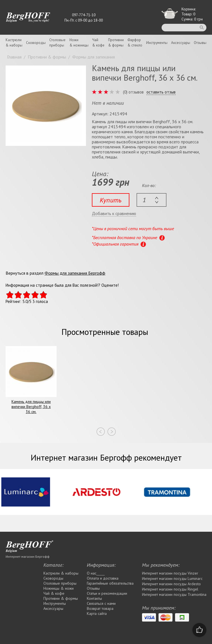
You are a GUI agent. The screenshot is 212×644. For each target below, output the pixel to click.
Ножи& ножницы (79, 43)
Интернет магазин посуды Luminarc (172, 578)
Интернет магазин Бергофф (28, 556)
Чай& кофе (98, 43)
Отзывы (200, 43)
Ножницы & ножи (59, 588)
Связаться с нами (101, 603)
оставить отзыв (161, 92)
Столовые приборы (60, 583)
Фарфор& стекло (135, 43)
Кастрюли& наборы (14, 43)
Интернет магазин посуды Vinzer (170, 573)
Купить (111, 200)
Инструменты (157, 43)
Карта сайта (97, 613)
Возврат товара (100, 608)
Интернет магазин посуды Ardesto (171, 584)
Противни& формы (116, 43)
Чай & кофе (54, 593)
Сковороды (36, 43)
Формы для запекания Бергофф (75, 273)
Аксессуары (181, 43)
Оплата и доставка (103, 578)
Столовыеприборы (57, 43)
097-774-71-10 (84, 15)
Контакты (94, 598)
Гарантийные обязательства (110, 583)
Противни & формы (61, 598)
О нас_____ (96, 573)
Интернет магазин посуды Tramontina (174, 594)
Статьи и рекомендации (107, 593)
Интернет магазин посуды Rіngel (170, 589)
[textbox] (152, 200)
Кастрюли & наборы (61, 573)
